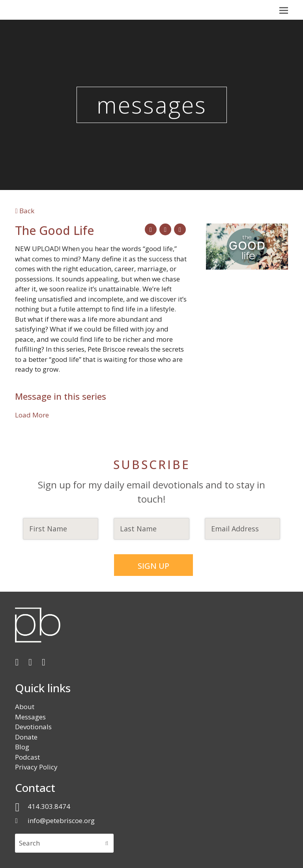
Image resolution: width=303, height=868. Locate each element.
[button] (284, 10)
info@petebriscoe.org (61, 820)
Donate (26, 737)
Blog (22, 746)
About (25, 706)
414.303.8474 (49, 806)
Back (24, 211)
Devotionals (33, 726)
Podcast (27, 757)
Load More (32, 415)
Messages (30, 716)
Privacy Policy (36, 766)
